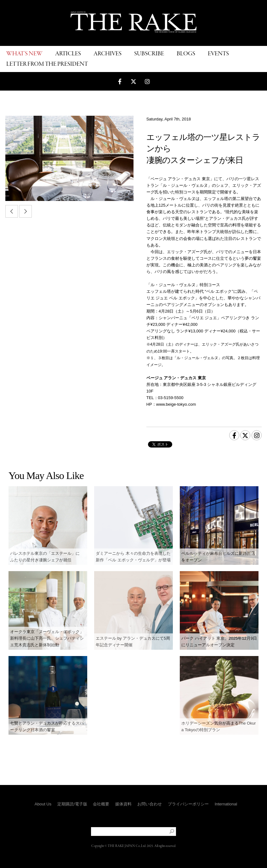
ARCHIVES (108, 54)
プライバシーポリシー (188, 804)
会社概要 (101, 804)
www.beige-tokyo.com (176, 404)
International (226, 804)
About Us (43, 804)
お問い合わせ (150, 804)
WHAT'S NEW (24, 54)
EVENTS (218, 54)
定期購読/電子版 (72, 804)
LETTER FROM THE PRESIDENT (47, 64)
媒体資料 (123, 804)
